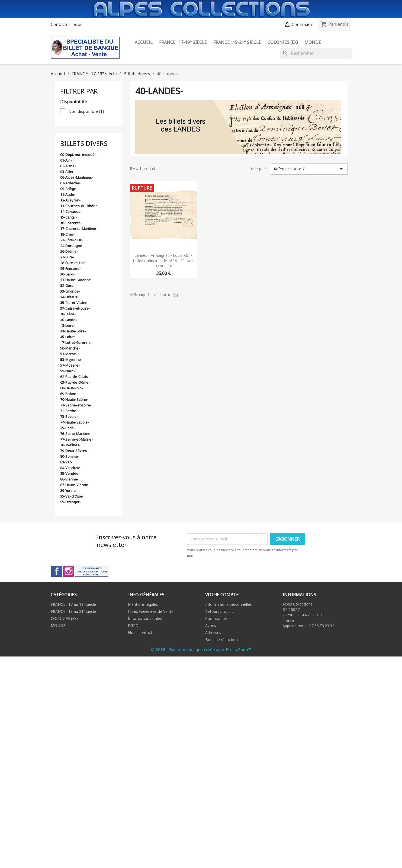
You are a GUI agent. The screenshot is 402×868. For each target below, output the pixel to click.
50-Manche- (70, 348)
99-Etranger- (70, 502)
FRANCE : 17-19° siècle (183, 42)
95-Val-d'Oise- (72, 496)
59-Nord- (67, 371)
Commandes (216, 618)
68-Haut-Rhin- (72, 388)
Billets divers (84, 143)
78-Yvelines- (70, 445)
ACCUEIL (144, 42)
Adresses (213, 632)
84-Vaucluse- (71, 468)
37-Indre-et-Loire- (75, 308)
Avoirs (211, 625)
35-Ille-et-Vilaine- (74, 303)
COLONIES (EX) (64, 618)
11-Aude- (68, 194)
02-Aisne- (68, 166)
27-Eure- (67, 257)
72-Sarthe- (69, 411)
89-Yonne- (69, 491)
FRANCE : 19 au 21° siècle (73, 611)
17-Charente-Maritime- (79, 229)
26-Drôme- (69, 251)
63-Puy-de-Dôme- (75, 382)
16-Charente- (71, 223)
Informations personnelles (229, 604)
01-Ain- (66, 160)
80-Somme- (70, 456)
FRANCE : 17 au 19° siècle (73, 604)
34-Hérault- (69, 297)
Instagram (69, 571)
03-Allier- (67, 172)
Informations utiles (145, 618)
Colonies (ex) (283, 42)
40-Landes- (69, 320)
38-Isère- (68, 314)
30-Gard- (67, 274)
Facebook (57, 571)
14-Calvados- (71, 212)
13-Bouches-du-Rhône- (80, 206)
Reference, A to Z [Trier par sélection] (309, 169)
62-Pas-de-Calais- (75, 377)
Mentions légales (143, 604)
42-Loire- (67, 325)
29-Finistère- (70, 268)
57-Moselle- (70, 365)
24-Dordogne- (72, 246)
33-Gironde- (70, 291)
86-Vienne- (69, 479)
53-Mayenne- (71, 360)
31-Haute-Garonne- (76, 280)
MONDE (58, 625)
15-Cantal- (68, 217)
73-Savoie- (69, 417)
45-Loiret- (68, 337)
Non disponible (86, 111)
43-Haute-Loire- (73, 331)
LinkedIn (91, 571)
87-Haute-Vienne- (75, 485)
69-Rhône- (69, 394)
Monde (313, 42)
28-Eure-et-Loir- (73, 263)
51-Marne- (69, 354)
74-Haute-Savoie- (75, 422)
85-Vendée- (70, 473)
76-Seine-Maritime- (76, 434)
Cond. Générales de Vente (151, 611)
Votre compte (222, 595)
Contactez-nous (67, 24)
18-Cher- (67, 234)
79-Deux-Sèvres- (74, 451)
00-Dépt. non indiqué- (78, 155)
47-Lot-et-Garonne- (76, 342)
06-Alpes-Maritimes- (77, 177)
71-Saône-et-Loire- (76, 405)
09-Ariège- (69, 189)
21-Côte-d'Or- (71, 240)
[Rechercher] (316, 53)
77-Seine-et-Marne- (76, 439)
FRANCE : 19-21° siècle (237, 42)
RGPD (133, 625)
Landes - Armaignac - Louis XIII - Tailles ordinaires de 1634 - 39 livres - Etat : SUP (163, 261)
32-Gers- (67, 286)
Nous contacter (142, 632)
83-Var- (66, 462)
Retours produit (219, 611)
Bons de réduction (221, 640)
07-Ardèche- (70, 183)
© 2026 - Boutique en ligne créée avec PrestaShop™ (201, 649)
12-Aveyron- (70, 200)
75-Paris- (67, 428)
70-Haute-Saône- (74, 399)
